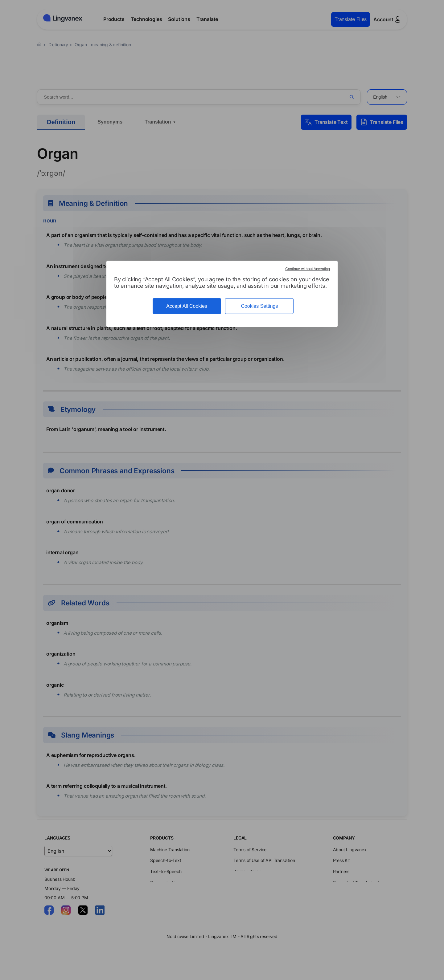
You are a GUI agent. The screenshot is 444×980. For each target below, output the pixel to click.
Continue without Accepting (308, 269)
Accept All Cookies (187, 306)
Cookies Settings (259, 306)
